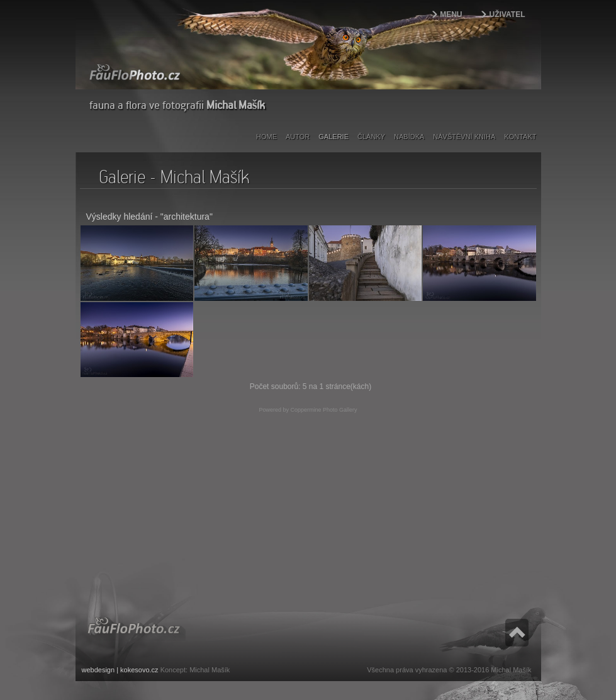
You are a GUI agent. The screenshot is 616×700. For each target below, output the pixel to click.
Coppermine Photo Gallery (323, 410)
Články (371, 137)
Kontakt (520, 137)
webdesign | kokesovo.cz (120, 670)
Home (266, 137)
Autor (298, 137)
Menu (451, 14)
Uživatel (507, 14)
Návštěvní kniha (464, 137)
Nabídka (409, 137)
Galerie (333, 137)
